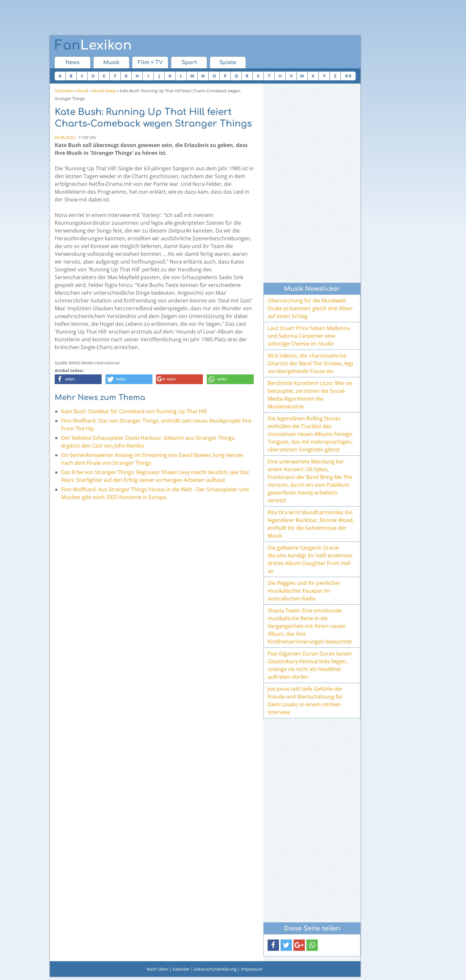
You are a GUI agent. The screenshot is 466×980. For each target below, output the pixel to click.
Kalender (181, 969)
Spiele (228, 63)
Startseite (64, 91)
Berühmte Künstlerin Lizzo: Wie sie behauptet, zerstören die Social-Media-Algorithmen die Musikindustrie (310, 395)
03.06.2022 (65, 137)
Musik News (104, 91)
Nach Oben (157, 969)
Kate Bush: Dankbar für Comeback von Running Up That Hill (134, 411)
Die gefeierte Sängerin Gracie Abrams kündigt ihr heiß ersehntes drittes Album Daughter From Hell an (310, 559)
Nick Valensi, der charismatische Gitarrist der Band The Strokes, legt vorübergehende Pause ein (311, 363)
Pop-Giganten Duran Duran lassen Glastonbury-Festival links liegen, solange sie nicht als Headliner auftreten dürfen (310, 665)
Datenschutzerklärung (215, 969)
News (72, 63)
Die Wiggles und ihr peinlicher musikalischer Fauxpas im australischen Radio (304, 591)
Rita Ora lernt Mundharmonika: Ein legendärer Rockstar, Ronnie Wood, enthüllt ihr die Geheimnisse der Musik (311, 524)
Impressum (252, 969)
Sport (189, 63)
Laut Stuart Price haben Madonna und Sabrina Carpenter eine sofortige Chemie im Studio (309, 336)
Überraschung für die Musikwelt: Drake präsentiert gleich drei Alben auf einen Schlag (310, 308)
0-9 (348, 76)
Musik (111, 63)
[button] (78, 379)
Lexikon (93, 45)
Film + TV (150, 63)
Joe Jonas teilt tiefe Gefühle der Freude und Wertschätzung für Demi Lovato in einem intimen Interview (305, 701)
